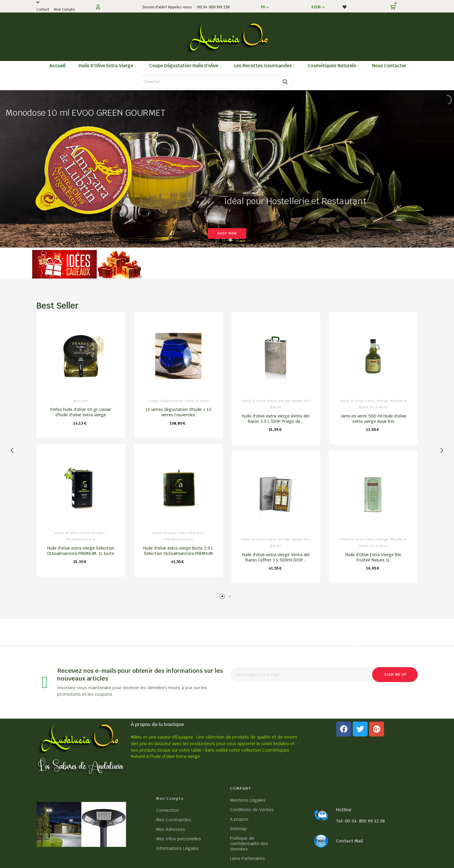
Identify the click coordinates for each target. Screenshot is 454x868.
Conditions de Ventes (252, 810)
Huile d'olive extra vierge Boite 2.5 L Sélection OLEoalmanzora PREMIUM (178, 551)
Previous (13, 451)
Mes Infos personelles (179, 839)
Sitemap (238, 829)
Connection (168, 810)
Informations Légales (178, 848)
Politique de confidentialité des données (249, 844)
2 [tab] (231, 597)
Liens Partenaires (247, 858)
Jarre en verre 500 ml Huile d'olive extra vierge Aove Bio (373, 419)
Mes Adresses (171, 829)
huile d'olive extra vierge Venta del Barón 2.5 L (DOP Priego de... (276, 419)
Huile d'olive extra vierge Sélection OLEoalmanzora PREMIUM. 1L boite (81, 551)
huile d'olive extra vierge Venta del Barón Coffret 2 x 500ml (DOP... (276, 557)
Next (441, 451)
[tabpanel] (81, 447)
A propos (239, 819)
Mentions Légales (248, 800)
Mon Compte (64, 10)
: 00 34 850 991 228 (212, 7)
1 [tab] (223, 597)
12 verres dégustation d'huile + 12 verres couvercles (178, 412)
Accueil (81, 401)
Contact (43, 10)
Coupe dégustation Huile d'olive (178, 401)
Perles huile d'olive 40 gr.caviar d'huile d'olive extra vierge (81, 412)
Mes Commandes (174, 820)
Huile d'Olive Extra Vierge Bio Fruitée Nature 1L (373, 557)
